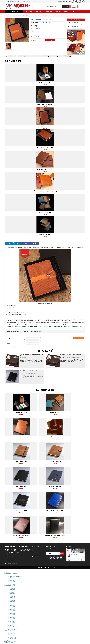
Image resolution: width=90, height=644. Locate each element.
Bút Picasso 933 (11, 527)
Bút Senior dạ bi (11, 563)
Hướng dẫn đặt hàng (36, 479)
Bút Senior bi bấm (12, 560)
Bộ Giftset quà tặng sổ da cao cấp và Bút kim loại (71, 355)
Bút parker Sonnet (12, 508)
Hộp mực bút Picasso (12, 558)
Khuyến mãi (49, 12)
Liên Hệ (74, 12)
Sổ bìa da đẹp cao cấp (13, 247)
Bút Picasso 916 (11, 547)
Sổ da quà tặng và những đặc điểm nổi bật (28, 371)
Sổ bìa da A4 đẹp (75, 412)
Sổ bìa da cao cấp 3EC (45, 213)
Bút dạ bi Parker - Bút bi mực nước (15, 504)
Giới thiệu (39, 12)
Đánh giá (25, 243)
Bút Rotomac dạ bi (12, 567)
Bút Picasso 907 (11, 518)
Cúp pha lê (8, 620)
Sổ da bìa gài (8, 581)
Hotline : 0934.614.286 (10, 641)
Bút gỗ (7, 588)
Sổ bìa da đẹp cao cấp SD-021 (55, 462)
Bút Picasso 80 (11, 520)
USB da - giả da (9, 608)
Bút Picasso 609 (11, 522)
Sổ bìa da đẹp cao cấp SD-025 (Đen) (75, 463)
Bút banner (8, 591)
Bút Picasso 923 (11, 531)
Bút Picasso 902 (11, 542)
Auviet (38, 29)
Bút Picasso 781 (11, 524)
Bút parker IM (11, 511)
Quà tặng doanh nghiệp (8, 576)
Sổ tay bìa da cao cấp (32, 56)
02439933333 (75, 27)
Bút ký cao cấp (6, 500)
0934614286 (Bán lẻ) (77, 28)
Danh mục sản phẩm (14, 12)
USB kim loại (8, 613)
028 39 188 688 (75, 22)
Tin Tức (66, 12)
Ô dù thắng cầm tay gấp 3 (11, 631)
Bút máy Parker (11, 506)
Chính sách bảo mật (36, 477)
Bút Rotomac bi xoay (12, 566)
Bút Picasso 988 (11, 544)
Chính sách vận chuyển (37, 483)
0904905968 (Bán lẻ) (77, 24)
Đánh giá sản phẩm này (78, 338)
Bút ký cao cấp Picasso (10, 514)
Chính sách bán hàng (37, 485)
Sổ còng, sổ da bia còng (10, 580)
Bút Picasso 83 (11, 555)
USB (4, 607)
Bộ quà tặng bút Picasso (13, 548)
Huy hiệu (7, 625)
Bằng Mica (7, 604)
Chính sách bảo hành (37, 481)
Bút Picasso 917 (11, 534)
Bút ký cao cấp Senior (10, 559)
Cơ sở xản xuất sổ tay (44, 56)
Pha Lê (4, 615)
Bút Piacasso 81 (11, 552)
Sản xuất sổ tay (21, 56)
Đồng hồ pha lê (8, 621)
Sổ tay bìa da (12, 56)
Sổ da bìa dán (8, 583)
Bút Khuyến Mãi (6, 587)
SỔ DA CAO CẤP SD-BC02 (55, 412)
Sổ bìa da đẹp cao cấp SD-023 (40, 16)
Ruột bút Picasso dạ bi (13, 556)
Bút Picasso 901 (11, 519)
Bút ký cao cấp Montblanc (11, 568)
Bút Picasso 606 (11, 523)
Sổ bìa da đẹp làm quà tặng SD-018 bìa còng (45, 191)
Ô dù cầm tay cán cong (10, 629)
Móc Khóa (5, 593)
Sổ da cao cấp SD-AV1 (15, 462)
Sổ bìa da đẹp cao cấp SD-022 (45, 169)
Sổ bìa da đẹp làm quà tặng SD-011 (45, 126)
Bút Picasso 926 (11, 530)
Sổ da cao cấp (15, 16)
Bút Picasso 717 (11, 554)
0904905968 (17, 485)
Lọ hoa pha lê (8, 616)
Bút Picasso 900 (11, 543)
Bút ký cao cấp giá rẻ (10, 573)
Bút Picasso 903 (11, 540)
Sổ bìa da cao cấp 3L (35, 412)
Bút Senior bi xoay (12, 562)
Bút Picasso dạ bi (12, 551)
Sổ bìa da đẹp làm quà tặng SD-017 (45, 148)
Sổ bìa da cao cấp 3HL (45, 83)
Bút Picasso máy (11, 550)
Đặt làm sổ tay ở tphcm (56, 56)
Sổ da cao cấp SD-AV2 (75, 437)
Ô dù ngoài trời (8, 628)
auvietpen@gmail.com (12, 491)
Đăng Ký (62, 482)
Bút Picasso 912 (11, 536)
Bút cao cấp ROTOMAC (10, 564)
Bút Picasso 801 (11, 546)
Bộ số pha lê (8, 619)
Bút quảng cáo (8, 589)
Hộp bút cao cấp (9, 572)
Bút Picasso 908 (11, 538)
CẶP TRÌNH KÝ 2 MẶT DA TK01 (45, 104)
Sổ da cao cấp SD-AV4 (35, 437)
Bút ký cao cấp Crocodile (10, 570)
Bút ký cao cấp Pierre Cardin (11, 502)
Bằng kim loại (8, 605)
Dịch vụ (58, 12)
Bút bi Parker (11, 507)
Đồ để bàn (5, 597)
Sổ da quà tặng (67, 56)
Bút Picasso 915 (11, 535)
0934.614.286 (64, 1)
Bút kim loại (8, 592)
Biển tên (7, 624)
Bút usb (7, 611)
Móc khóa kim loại (9, 596)
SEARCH (66, 7)
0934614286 (16, 481)
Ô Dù (4, 627)
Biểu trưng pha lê (9, 617)
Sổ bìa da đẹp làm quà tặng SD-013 (35, 463)
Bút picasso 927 (11, 515)
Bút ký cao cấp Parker (10, 503)
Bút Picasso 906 (11, 539)
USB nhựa (7, 612)
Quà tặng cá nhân (6, 577)
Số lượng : (33, 40)
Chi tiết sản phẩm (13, 243)
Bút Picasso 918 (11, 532)
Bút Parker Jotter (11, 512)
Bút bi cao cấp (8, 575)
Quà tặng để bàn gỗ (9, 601)
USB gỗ (7, 609)
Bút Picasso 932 (11, 528)
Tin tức (34, 243)
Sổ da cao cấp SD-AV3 (55, 437)
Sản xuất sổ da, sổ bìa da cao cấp (26, 16)
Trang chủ (29, 12)
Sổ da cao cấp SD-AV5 (15, 437)
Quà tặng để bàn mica (10, 599)
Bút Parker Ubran (12, 510)
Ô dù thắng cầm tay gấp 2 (11, 632)
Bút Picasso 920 (11, 516)
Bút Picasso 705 (11, 526)
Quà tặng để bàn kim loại (10, 600)
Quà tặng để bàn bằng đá (11, 603)
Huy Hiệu (5, 623)
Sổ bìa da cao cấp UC (45, 234)
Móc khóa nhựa (9, 595)
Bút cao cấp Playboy (10, 571)
